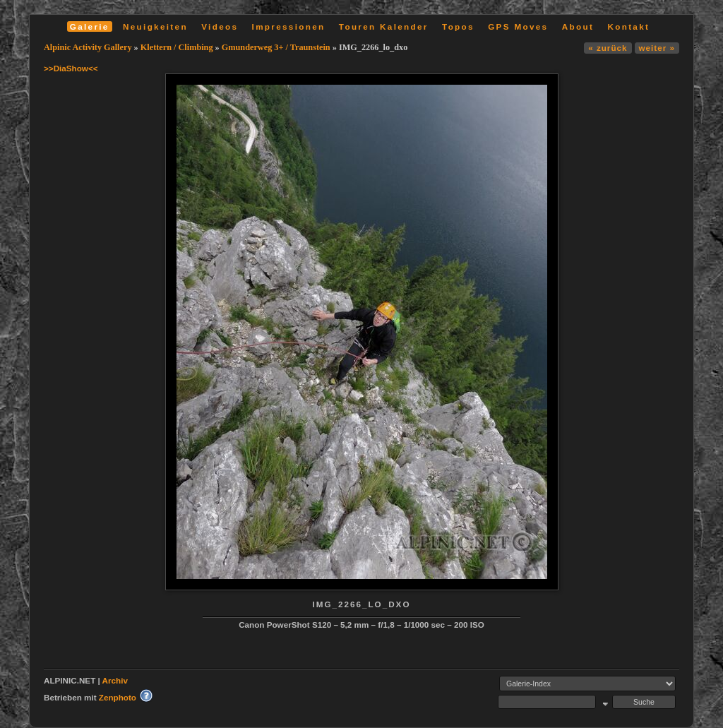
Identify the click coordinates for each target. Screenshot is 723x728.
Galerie (90, 26)
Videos (220, 26)
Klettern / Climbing (177, 47)
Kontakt (628, 26)
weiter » (657, 48)
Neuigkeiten (155, 26)
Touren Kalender (384, 26)
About (578, 26)
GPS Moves (518, 26)
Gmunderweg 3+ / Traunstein (276, 47)
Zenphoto (118, 697)
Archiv (115, 680)
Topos (458, 26)
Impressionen (289, 26)
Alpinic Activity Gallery (88, 47)
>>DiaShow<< (71, 68)
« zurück (608, 48)
